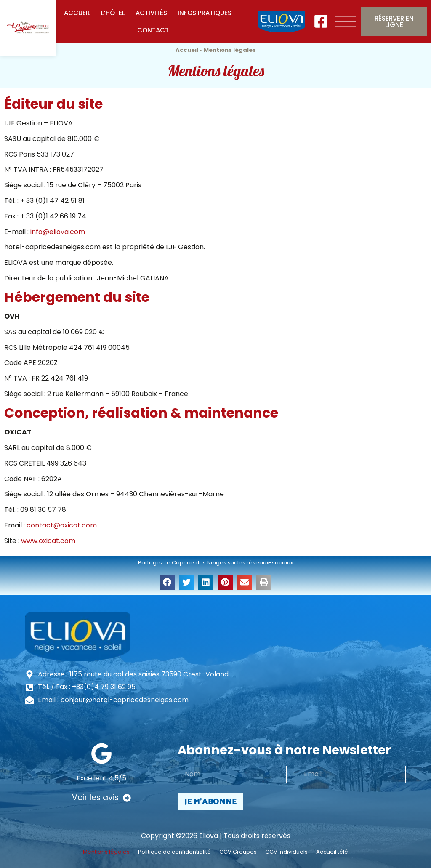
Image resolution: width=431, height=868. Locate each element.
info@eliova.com (58, 232)
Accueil (77, 13)
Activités (151, 13)
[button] (167, 582)
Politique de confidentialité (174, 852)
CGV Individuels (286, 852)
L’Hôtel (113, 13)
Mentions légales (106, 852)
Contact (153, 30)
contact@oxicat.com (62, 525)
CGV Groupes (238, 852)
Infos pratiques (205, 13)
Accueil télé (332, 852)
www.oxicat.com (48, 541)
